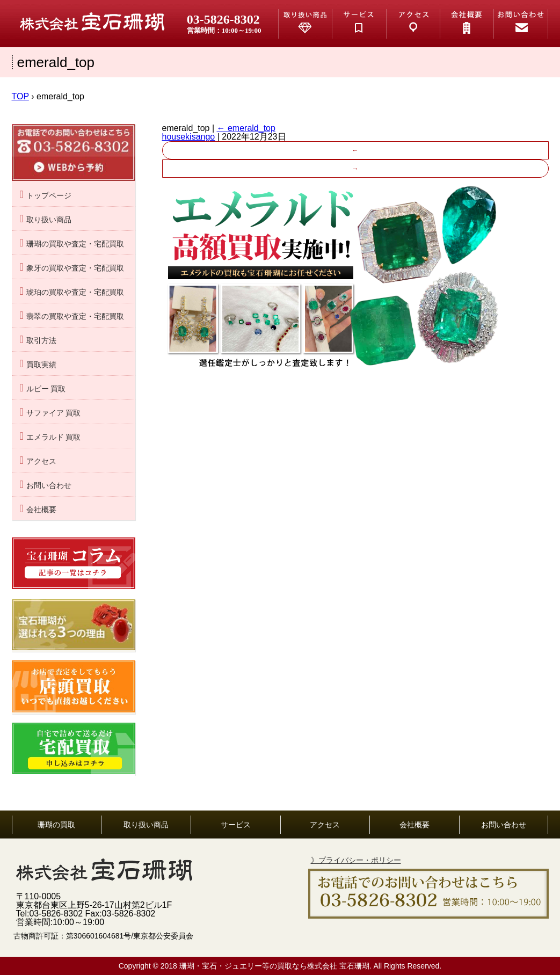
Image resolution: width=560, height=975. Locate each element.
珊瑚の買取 (56, 825)
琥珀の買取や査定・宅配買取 (75, 292)
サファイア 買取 (54, 413)
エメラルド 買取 (54, 437)
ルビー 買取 (46, 389)
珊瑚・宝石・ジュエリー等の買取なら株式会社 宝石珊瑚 (274, 966)
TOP (20, 96)
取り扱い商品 (49, 220)
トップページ (49, 196)
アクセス (41, 461)
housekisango (189, 137)
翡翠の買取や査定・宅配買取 (75, 316)
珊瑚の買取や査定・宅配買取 (75, 244)
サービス (236, 825)
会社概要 (41, 510)
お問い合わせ (49, 486)
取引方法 (41, 341)
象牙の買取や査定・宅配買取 (75, 268)
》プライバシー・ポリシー (356, 860)
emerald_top (246, 128)
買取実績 (41, 365)
